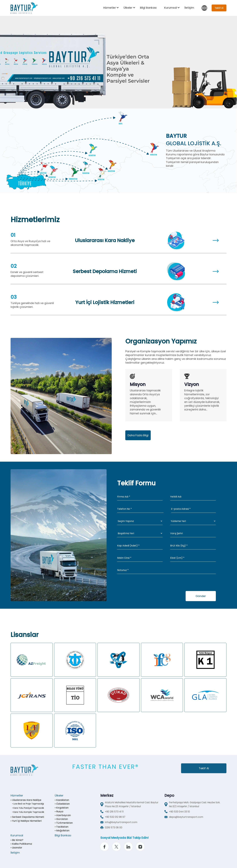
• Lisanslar (16, 852)
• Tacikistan (62, 831)
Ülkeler (128, 8)
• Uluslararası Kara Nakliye (26, 804)
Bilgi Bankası (148, 8)
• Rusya (59, 815)
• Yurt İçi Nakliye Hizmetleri (26, 825)
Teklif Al (204, 772)
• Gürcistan (61, 823)
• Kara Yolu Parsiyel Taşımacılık (28, 812)
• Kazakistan (62, 804)
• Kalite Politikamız (21, 848)
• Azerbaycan (63, 819)
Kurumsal (170, 8)
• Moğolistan (62, 835)
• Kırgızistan (62, 812)
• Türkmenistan (64, 827)
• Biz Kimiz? (17, 844)
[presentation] (140, 585)
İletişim (189, 8)
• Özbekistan (62, 808)
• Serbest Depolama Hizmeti (27, 821)
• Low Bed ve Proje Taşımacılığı (28, 808)
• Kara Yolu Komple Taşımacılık (28, 816)
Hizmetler (110, 8)
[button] (111, 8)
